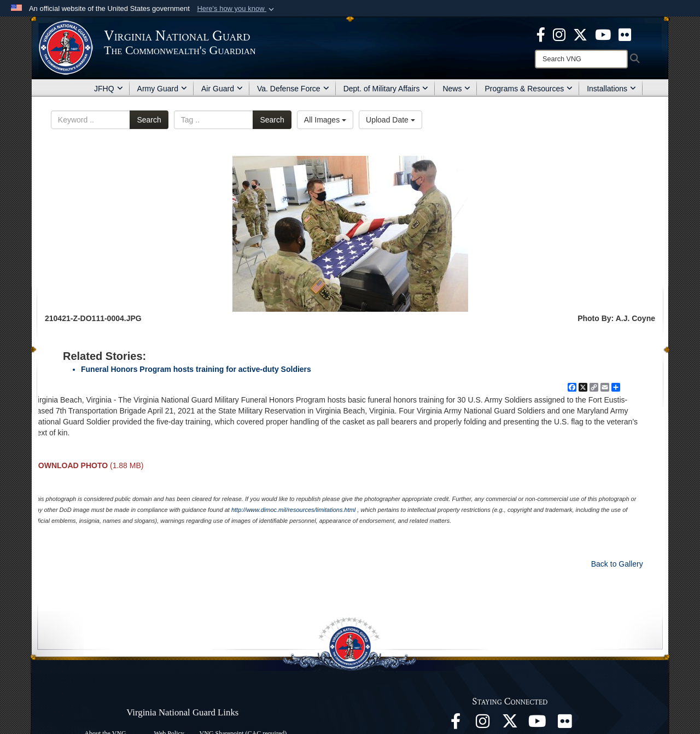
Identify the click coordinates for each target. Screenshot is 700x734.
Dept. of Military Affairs (386, 89)
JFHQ (109, 89)
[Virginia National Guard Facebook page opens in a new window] (541, 34)
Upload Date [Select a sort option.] (390, 120)
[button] (237, 9)
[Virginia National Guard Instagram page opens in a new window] (559, 34)
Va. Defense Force (293, 89)
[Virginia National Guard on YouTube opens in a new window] (603, 34)
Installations (611, 89)
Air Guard (222, 89)
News (456, 89)
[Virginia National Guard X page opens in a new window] (580, 34)
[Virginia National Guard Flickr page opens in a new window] (625, 34)
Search (149, 120)
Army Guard (162, 89)
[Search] (581, 59)
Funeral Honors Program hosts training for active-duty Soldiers (196, 369)
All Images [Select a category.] (325, 120)
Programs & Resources (529, 89)
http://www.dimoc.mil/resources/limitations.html (293, 510)
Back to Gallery (617, 564)
